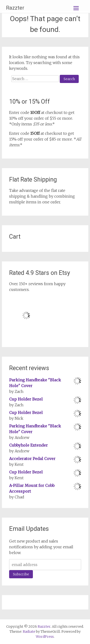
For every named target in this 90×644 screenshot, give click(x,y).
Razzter (15, 8)
